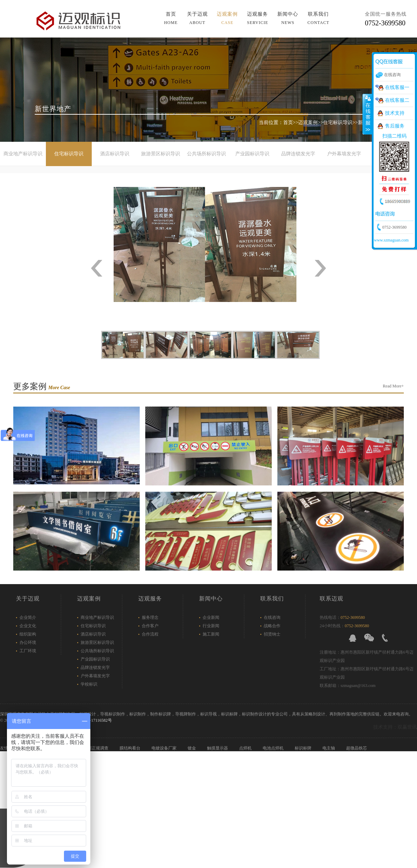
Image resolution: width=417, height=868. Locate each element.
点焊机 (246, 748)
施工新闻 (211, 634)
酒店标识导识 (115, 154)
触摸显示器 (218, 748)
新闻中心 (288, 18)
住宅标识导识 (338, 122)
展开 (367, 114)
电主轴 (329, 748)
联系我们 (318, 18)
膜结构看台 (130, 748)
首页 (171, 18)
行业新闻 (211, 626)
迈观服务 (258, 18)
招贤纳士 (272, 634)
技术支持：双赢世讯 (395, 727)
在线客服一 (397, 87)
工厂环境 (28, 651)
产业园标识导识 (252, 154)
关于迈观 (197, 18)
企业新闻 (211, 617)
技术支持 (395, 113)
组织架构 (28, 634)
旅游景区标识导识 (161, 154)
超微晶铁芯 (357, 748)
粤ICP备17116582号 (94, 720)
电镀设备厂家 (165, 748)
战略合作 (272, 626)
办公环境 (28, 642)
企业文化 (28, 626)
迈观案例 (227, 18)
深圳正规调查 (96, 748)
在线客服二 (397, 100)
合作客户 (150, 626)
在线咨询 (272, 617)
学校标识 (89, 684)
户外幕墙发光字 (344, 154)
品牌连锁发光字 (298, 154)
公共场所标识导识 (206, 154)
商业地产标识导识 (23, 154)
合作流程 (150, 634)
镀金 (192, 748)
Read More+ (393, 386)
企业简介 (28, 617)
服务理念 (150, 617)
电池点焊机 (274, 748)
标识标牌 (304, 748)
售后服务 (395, 126)
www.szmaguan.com (391, 240)
